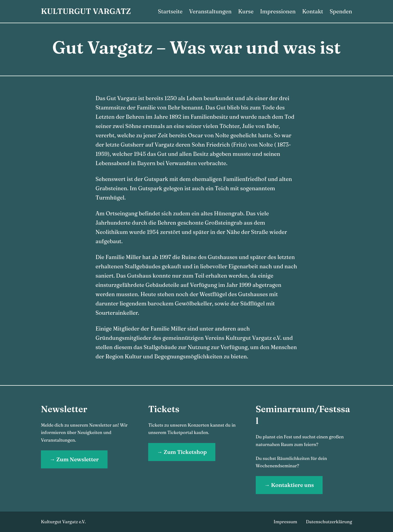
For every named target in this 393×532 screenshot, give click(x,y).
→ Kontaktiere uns (289, 485)
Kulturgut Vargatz (86, 11)
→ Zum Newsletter (74, 459)
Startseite (170, 11)
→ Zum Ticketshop (182, 452)
